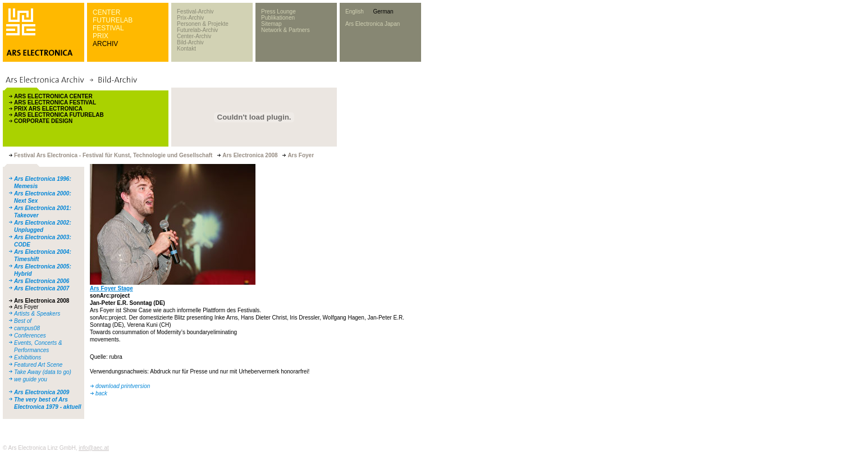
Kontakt (186, 49)
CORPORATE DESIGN (43, 121)
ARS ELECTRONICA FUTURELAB (59, 115)
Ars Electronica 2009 (42, 392)
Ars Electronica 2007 (42, 288)
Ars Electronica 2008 (42, 301)
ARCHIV (105, 44)
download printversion (123, 386)
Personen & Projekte (203, 24)
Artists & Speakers (37, 314)
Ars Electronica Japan (373, 24)
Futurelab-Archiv (197, 30)
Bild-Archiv (190, 42)
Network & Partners (285, 30)
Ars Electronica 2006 (42, 281)
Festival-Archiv (195, 12)
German (383, 12)
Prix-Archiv (190, 18)
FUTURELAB (113, 20)
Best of (23, 321)
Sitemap (271, 24)
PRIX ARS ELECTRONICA (48, 109)
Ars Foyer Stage (111, 288)
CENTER (106, 12)
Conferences (30, 336)
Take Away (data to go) (43, 372)
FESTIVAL (108, 28)
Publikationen (278, 18)
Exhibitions (28, 357)
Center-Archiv (194, 36)
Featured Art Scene (38, 365)
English (355, 12)
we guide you (31, 379)
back (101, 393)
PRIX (100, 36)
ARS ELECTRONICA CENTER (53, 96)
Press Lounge (278, 12)
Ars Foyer (26, 307)
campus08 (27, 328)
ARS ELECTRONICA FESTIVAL (55, 102)
